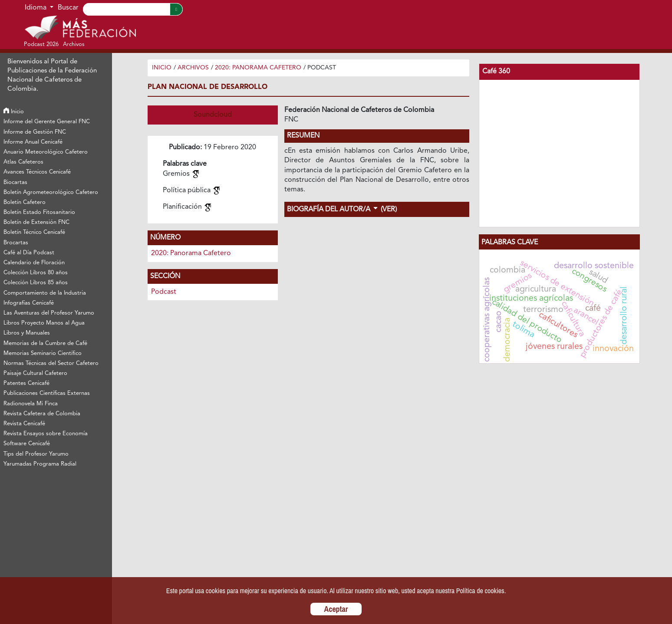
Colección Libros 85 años (36, 283)
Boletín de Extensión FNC (36, 222)
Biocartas (15, 182)
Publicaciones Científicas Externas (47, 393)
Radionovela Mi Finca (31, 404)
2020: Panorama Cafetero (258, 68)
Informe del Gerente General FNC (47, 122)
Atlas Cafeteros (23, 162)
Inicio (14, 112)
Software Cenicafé (27, 444)
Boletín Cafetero (25, 202)
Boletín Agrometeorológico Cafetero (51, 192)
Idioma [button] (36, 8)
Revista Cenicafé (24, 424)
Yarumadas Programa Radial (40, 464)
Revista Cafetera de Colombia (42, 414)
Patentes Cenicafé (26, 383)
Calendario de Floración (34, 263)
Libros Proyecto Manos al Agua (44, 323)
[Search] (126, 9)
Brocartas (16, 243)
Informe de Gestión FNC (35, 132)
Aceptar (336, 609)
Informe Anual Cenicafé (33, 142)
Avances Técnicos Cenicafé (37, 172)
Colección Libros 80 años (36, 273)
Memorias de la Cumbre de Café (45, 343)
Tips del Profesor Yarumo (36, 454)
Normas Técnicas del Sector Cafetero (51, 363)
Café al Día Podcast (29, 253)
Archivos (193, 68)
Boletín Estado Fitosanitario (39, 212)
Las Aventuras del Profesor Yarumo (49, 313)
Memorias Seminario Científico (43, 353)
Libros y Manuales (27, 333)
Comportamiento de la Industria (45, 293)
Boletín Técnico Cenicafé (34, 232)
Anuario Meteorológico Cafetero (46, 152)
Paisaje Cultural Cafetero (35, 373)
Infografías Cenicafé (29, 303)
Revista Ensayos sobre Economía (46, 434)
